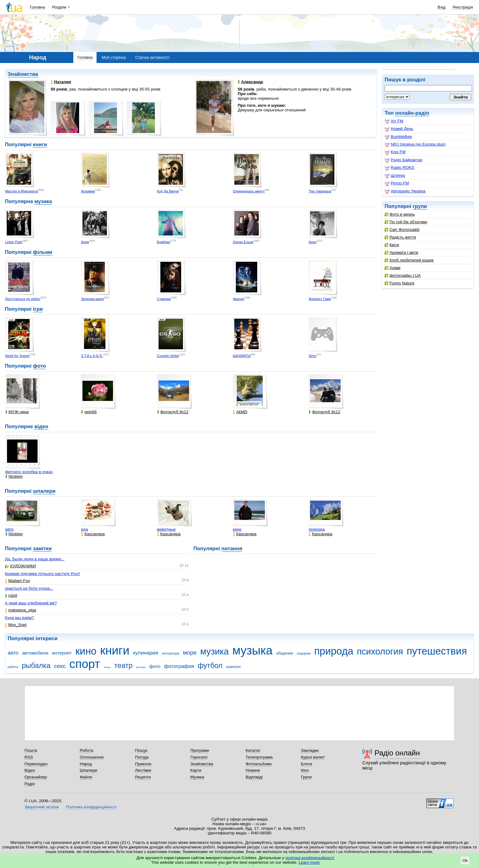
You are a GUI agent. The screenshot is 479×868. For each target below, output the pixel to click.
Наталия (61, 82)
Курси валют (313, 757)
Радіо (30, 784)
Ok (465, 861)
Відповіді (254, 777)
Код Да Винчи (168, 191)
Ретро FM (397, 183)
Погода (142, 757)
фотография (179, 666)
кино (237, 529)
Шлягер (395, 176)
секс (60, 666)
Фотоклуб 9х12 (173, 412)
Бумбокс (164, 242)
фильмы (141, 667)
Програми (200, 750)
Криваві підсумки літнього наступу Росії (42, 574)
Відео (30, 770)
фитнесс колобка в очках (29, 472)
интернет (62, 653)
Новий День (399, 129)
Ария (85, 242)
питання (232, 549)
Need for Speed (17, 356)
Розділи (59, 7)
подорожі (304, 653)
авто (9, 529)
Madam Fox (17, 581)
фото (40, 366)
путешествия (437, 651)
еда (84, 529)
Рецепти (143, 777)
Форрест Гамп (320, 299)
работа (13, 667)
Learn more (309, 862)
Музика (197, 777)
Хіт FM (394, 121)
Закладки (310, 750)
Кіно (305, 770)
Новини (253, 770)
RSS (29, 757)
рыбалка (36, 666)
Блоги (307, 764)
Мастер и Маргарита (22, 191)
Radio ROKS (399, 168)
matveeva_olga (20, 610)
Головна (37, 7)
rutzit (11, 595)
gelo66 (89, 412)
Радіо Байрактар (404, 160)
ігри (38, 309)
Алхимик (88, 191)
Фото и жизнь (400, 214)
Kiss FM (395, 152)
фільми (43, 252)
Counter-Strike (168, 356)
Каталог (253, 750)
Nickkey (14, 476)
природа (316, 529)
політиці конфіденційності (310, 858)
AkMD (240, 412)
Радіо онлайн (397, 753)
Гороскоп (199, 757)
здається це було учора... (29, 588)
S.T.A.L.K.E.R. (92, 356)
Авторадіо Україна (405, 191)
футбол (210, 666)
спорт (85, 664)
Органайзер (36, 777)
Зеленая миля (92, 299)
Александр (250, 82)
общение (285, 653)
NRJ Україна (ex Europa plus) (415, 144)
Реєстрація (463, 7)
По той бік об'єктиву (406, 222)
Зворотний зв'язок (42, 807)
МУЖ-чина (17, 412)
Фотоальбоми (259, 764)
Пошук (141, 750)
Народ (86, 764)
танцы (107, 667)
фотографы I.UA (403, 275)
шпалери (44, 491)
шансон (233, 667)
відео (41, 427)
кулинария (145, 653)
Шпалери (88, 770)
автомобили (35, 653)
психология (380, 651)
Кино (312, 242)
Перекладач (36, 764)
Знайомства (23, 74)
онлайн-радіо (412, 113)
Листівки (143, 770)
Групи (306, 777)
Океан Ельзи (243, 242)
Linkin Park (14, 242)
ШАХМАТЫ (242, 356)
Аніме (393, 268)
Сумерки (164, 299)
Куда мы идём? (19, 618)
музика (43, 201)
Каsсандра (93, 534)
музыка (252, 650)
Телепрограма (259, 757)
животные (166, 529)
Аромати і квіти (401, 252)
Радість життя (400, 237)
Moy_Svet (16, 625)
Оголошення (92, 757)
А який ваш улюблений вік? (31, 603)
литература (171, 653)
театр (123, 666)
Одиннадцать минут (249, 191)
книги (40, 145)
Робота (86, 750)
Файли (86, 777)
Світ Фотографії (402, 230)
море (190, 653)
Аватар (238, 299)
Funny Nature (399, 283)
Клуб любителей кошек (409, 260)
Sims (312, 356)
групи (420, 206)
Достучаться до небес (23, 299)
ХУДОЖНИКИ (20, 566)
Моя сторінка (114, 57)
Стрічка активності (152, 57)
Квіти (392, 245)
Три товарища (320, 191)
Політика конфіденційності (91, 807)
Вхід (442, 7)
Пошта (31, 750)
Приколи (143, 764)
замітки (42, 549)
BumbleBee (398, 137)
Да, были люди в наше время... (35, 559)
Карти (196, 770)
